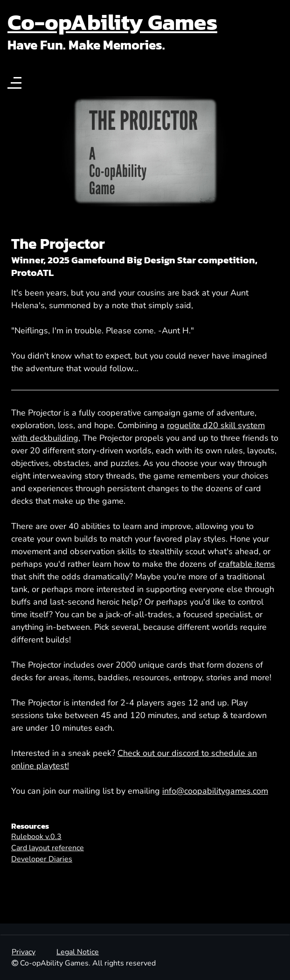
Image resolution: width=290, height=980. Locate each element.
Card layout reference (48, 848)
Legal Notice (78, 952)
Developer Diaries (42, 859)
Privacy (24, 952)
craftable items (247, 564)
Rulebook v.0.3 (36, 837)
